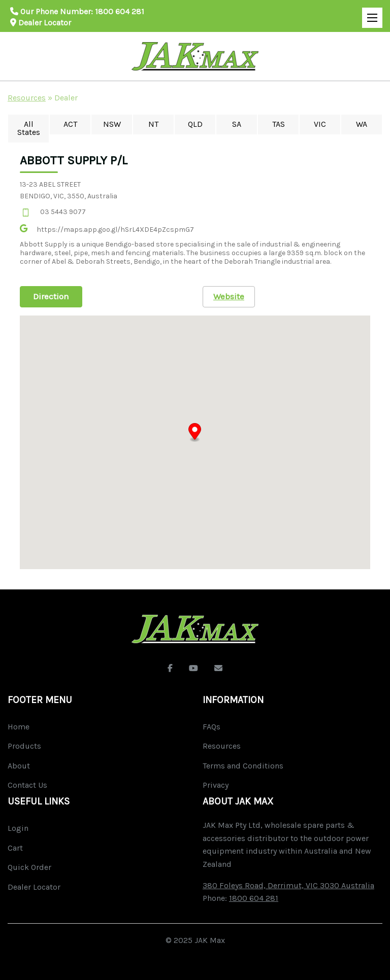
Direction (51, 296)
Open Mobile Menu (370, 13)
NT (153, 124)
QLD (195, 124)
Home (19, 727)
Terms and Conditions (243, 766)
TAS (279, 124)
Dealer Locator (41, 23)
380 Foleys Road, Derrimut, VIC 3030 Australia (288, 885)
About (19, 766)
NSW (112, 124)
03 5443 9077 (63, 212)
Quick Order (29, 867)
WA (362, 124)
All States (29, 128)
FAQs (212, 727)
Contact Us (27, 785)
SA (237, 124)
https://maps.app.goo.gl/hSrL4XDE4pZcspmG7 (115, 230)
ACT (70, 124)
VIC (320, 124)
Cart (15, 848)
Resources (27, 98)
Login (18, 828)
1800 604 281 (120, 11)
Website (229, 296)
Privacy (216, 785)
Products (24, 746)
